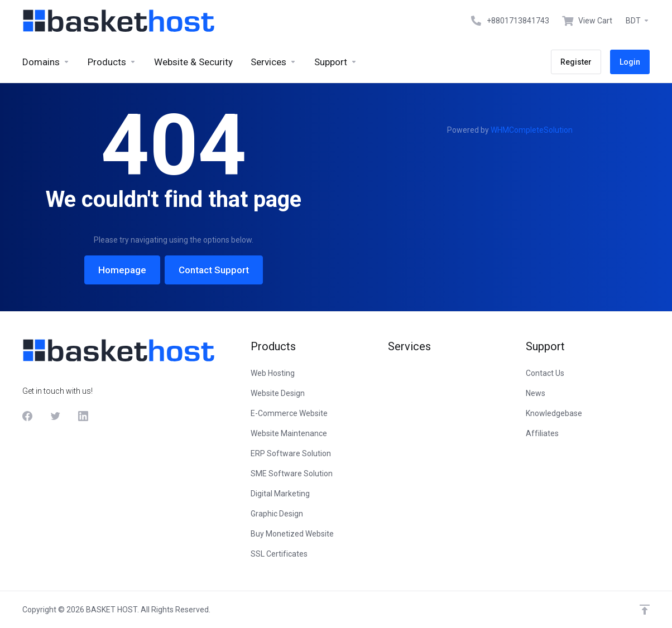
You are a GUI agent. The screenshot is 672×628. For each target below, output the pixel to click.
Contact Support (214, 270)
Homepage (122, 270)
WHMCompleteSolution (532, 130)
